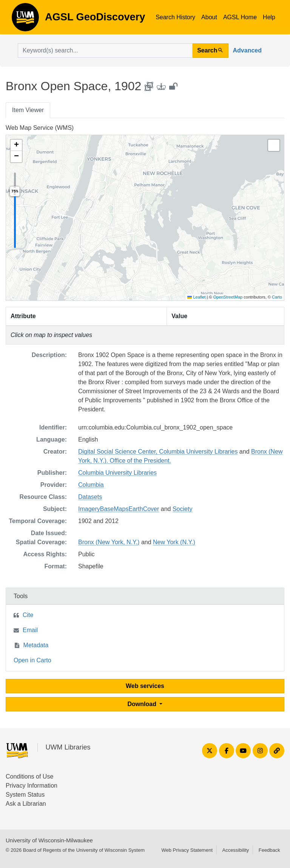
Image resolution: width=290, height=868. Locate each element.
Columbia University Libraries (117, 473)
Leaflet (196, 297)
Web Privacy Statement (187, 850)
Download (143, 704)
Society (182, 509)
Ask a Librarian (26, 804)
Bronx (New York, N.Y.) (109, 542)
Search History (175, 17)
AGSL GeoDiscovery (25, 20)
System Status (25, 795)
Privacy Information (32, 786)
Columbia (91, 485)
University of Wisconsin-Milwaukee (49, 840)
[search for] (105, 51)
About (209, 17)
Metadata (36, 645)
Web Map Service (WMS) (40, 128)
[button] (16, 145)
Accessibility (235, 850)
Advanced (247, 50)
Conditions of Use (29, 776)
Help (269, 17)
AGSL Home (240, 17)
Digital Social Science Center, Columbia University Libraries (158, 452)
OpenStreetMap (228, 297)
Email (30, 630)
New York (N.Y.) (174, 542)
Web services (145, 686)
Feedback (269, 850)
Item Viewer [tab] (28, 110)
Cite (28, 615)
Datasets (90, 497)
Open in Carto (32, 660)
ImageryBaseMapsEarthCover (119, 509)
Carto (277, 297)
